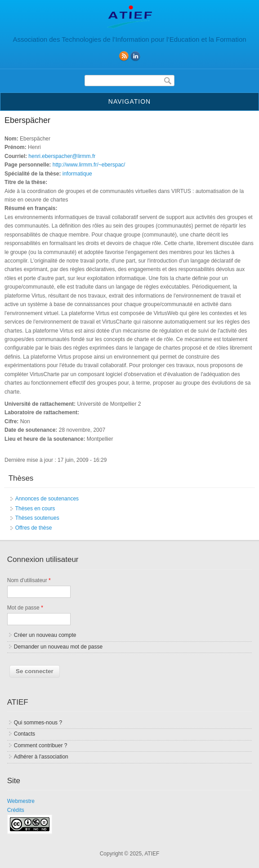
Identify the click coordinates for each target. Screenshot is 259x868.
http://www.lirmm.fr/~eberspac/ (89, 165)
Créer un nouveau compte (45, 635)
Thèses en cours (35, 509)
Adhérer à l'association (41, 757)
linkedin (135, 56)
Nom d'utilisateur (29, 580)
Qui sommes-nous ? (38, 723)
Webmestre (21, 801)
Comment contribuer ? (41, 745)
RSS (124, 56)
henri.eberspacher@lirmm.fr (62, 156)
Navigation (129, 101)
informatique (77, 174)
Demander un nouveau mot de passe (58, 647)
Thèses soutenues (37, 518)
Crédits (16, 810)
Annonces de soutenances (47, 499)
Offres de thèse (34, 528)
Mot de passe (25, 608)
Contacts (25, 734)
